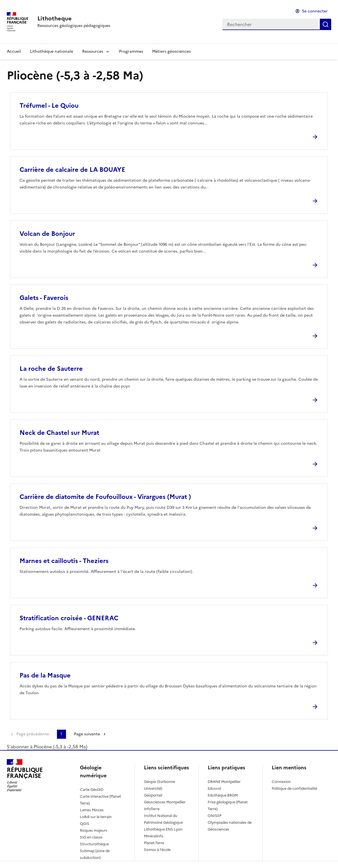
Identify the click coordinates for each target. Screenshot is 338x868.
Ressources (93, 51)
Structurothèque (94, 844)
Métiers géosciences (171, 51)
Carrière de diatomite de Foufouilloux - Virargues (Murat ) (105, 497)
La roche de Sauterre (51, 369)
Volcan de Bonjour (47, 234)
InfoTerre (152, 809)
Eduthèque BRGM (223, 795)
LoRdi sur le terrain (96, 817)
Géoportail (153, 795)
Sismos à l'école (157, 850)
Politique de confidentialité (294, 788)
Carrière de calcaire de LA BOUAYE (72, 170)
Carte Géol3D (92, 790)
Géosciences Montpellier (165, 802)
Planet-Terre (154, 843)
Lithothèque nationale (52, 51)
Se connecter (315, 11)
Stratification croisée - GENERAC (69, 618)
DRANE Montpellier (224, 782)
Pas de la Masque (45, 675)
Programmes (131, 51)
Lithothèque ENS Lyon (163, 829)
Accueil (14, 51)
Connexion (281, 782)
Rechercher (326, 24)
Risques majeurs (94, 830)
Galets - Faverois (44, 298)
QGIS (85, 824)
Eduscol (214, 788)
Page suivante (87, 734)
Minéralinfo (154, 836)
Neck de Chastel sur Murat (59, 433)
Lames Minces (92, 810)
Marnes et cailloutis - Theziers (64, 561)
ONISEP (214, 816)
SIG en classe (91, 837)
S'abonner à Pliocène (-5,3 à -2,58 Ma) (47, 747)
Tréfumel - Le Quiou (49, 106)
